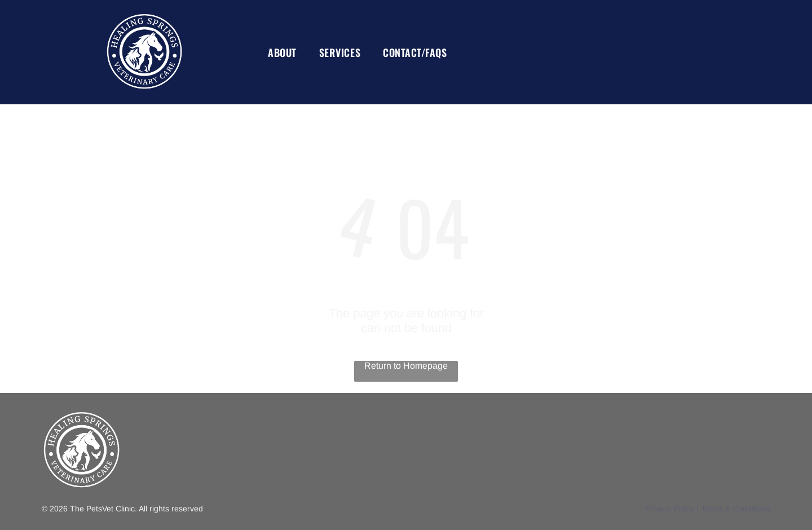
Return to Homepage (406, 366)
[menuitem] (282, 52)
